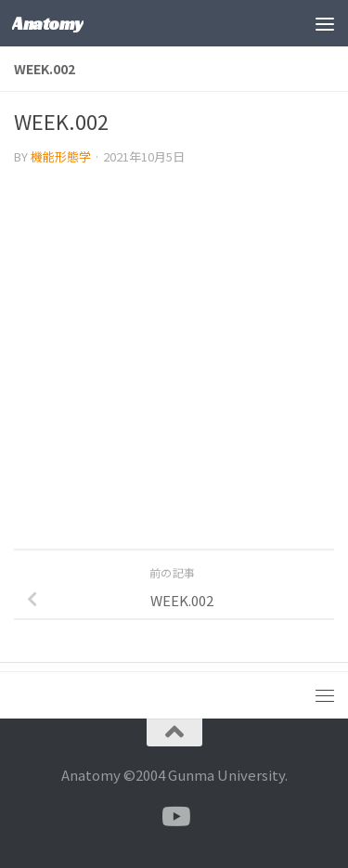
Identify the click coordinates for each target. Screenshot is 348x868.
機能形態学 (61, 156)
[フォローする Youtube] (174, 817)
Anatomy (48, 23)
